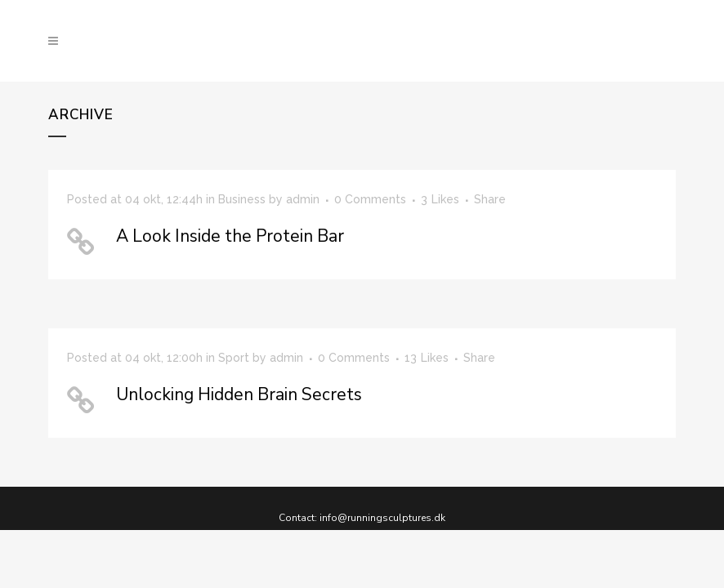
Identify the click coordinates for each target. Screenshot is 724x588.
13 (427, 358)
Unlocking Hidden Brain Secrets (239, 394)
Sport (234, 358)
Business (242, 199)
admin (303, 199)
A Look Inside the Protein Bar (230, 236)
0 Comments (354, 358)
